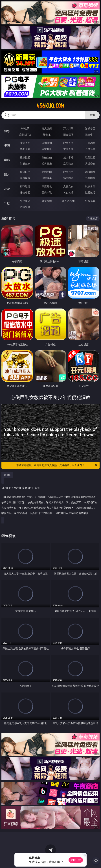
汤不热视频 (68, 201)
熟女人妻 (25, 149)
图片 (7, 174)
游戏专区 (90, 128)
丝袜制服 (47, 149)
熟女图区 (68, 178)
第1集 (7, 475)
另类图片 (90, 178)
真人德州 (47, 128)
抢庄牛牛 (90, 135)
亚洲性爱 (25, 157)
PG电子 (25, 128)
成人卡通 (68, 157)
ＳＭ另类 (90, 149)
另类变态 (90, 163)
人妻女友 (68, 186)
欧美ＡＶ (68, 143)
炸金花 (47, 135)
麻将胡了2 (25, 135)
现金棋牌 (68, 135)
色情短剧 (25, 207)
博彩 (7, 131)
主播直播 (68, 149)
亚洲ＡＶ (25, 143)
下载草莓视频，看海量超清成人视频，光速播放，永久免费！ (57, 465)
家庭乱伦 (47, 186)
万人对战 (68, 128)
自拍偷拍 (47, 143)
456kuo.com (50, 106)
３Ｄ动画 (90, 143)
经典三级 (47, 163)
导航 (7, 203)
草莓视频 (47, 201)
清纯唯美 (47, 178)
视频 (7, 145)
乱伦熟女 (68, 163)
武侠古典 (90, 186)
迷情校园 (25, 192)
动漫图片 (90, 172)
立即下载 (76, 860)
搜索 (92, 115)
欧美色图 (68, 172)
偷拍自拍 (47, 157)
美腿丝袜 (25, 178)
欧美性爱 (90, 157)
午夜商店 (25, 201)
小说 (7, 189)
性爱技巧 (90, 192)
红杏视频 (90, 201)
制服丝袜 (25, 163)
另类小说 (47, 192)
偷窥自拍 (25, 172)
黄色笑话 (68, 192)
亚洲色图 (47, 172)
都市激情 (25, 186)
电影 (7, 160)
